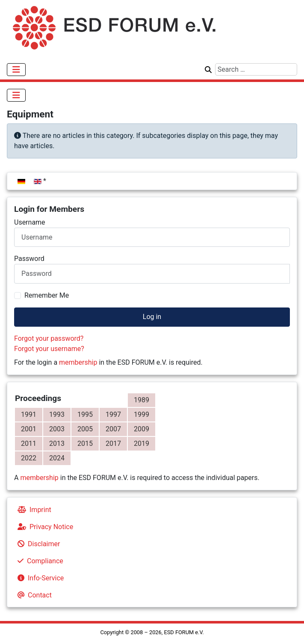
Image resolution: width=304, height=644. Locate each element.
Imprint (33, 510)
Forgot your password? (49, 338)
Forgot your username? (49, 349)
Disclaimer (37, 544)
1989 (142, 400)
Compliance (39, 561)
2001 (29, 429)
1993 (57, 414)
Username (30, 222)
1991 (29, 414)
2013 (57, 443)
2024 (57, 458)
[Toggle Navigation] (16, 70)
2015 (85, 443)
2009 (142, 429)
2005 (85, 429)
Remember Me (47, 295)
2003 (57, 429)
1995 (85, 414)
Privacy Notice (44, 527)
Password (29, 259)
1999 (142, 414)
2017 (113, 443)
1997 (113, 414)
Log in (152, 317)
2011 (29, 443)
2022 (29, 458)
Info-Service (39, 578)
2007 (113, 429)
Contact (33, 595)
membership (78, 362)
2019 (142, 443)
